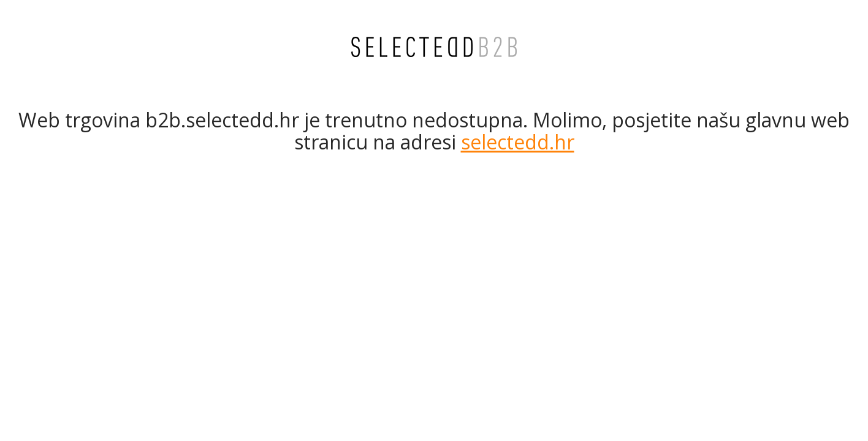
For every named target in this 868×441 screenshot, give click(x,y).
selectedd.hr (518, 142)
